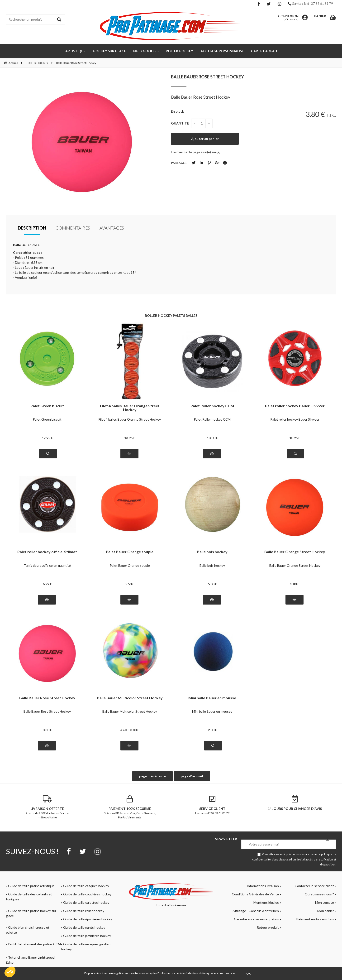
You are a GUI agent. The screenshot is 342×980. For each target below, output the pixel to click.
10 (295, 438)
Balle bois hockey (212, 552)
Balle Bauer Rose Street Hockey (207, 77)
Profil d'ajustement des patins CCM (34, 944)
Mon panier (326, 911)
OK (248, 973)
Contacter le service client (314, 886)
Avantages (112, 228)
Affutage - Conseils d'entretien (256, 911)
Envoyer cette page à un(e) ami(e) (196, 152)
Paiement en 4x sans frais (315, 919)
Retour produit (268, 927)
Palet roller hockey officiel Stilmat (47, 552)
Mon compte (325, 902)
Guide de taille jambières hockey (87, 936)
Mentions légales (266, 902)
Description (32, 228)
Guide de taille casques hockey (86, 886)
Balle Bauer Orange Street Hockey (295, 552)
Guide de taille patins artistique (31, 886)
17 (47, 438)
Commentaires (73, 228)
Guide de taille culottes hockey (86, 902)
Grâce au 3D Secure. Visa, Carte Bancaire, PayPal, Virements (130, 807)
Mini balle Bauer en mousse (212, 698)
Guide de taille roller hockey (84, 911)
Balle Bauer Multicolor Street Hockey (130, 698)
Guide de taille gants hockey (84, 927)
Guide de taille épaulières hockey (88, 919)
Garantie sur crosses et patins (256, 919)
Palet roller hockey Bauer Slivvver (295, 406)
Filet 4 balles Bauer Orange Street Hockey (130, 408)
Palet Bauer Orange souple (130, 552)
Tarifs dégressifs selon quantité (47, 565)
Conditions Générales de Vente (255, 894)
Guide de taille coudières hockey (87, 894)
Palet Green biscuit (47, 406)
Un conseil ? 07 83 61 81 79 (212, 805)
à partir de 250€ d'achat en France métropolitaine (47, 807)
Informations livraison (263, 886)
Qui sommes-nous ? (319, 894)
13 (130, 438)
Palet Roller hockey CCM (212, 406)
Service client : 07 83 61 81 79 (311, 4)
